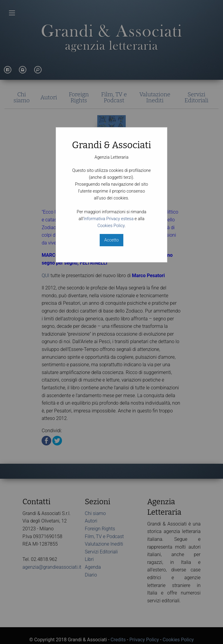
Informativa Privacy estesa (109, 219)
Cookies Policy (111, 226)
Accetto (111, 240)
